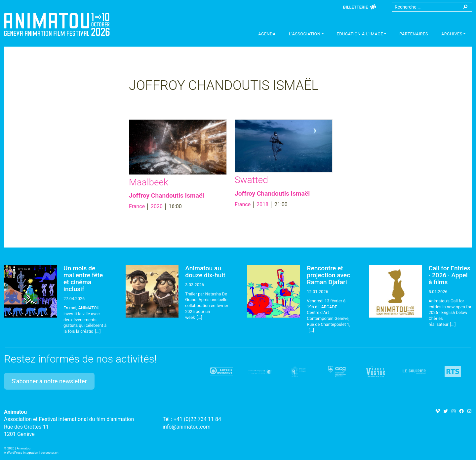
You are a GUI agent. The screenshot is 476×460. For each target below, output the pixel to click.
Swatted (251, 180)
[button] (306, 35)
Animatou (57, 24)
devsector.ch (50, 453)
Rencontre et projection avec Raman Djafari (328, 275)
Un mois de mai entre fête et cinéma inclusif (83, 279)
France (137, 206)
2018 (262, 204)
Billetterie (356, 7)
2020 (157, 206)
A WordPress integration (21, 453)
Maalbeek (149, 182)
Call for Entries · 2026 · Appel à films (449, 275)
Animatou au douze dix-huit (205, 272)
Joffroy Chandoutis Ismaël (166, 195)
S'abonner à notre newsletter (49, 381)
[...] (98, 331)
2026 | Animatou (19, 448)
